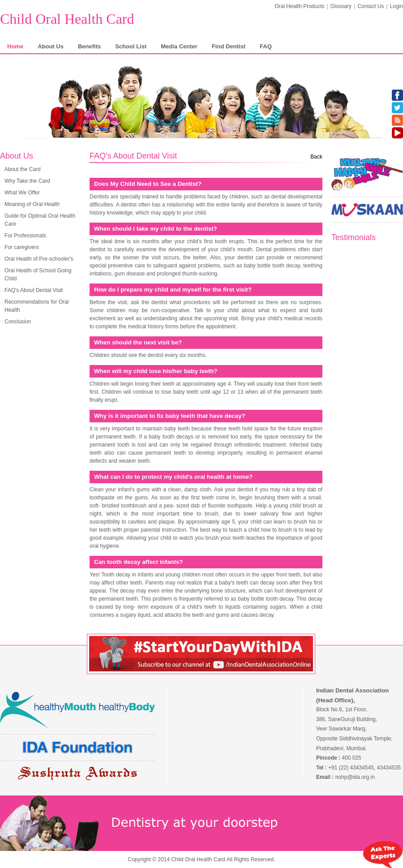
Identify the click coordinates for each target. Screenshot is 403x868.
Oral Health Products (299, 6)
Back (316, 157)
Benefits (89, 46)
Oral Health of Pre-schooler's (39, 259)
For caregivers (22, 247)
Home (15, 46)
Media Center (179, 46)
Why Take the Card (27, 181)
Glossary (341, 6)
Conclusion (18, 322)
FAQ (266, 46)
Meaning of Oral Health (32, 204)
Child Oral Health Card (67, 19)
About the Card (23, 169)
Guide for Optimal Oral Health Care (40, 220)
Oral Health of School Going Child (38, 275)
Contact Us (371, 6)
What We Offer (22, 193)
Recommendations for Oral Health (36, 306)
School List (131, 46)
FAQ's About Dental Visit (34, 290)
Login (397, 6)
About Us (51, 46)
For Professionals (25, 236)
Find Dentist (229, 46)
